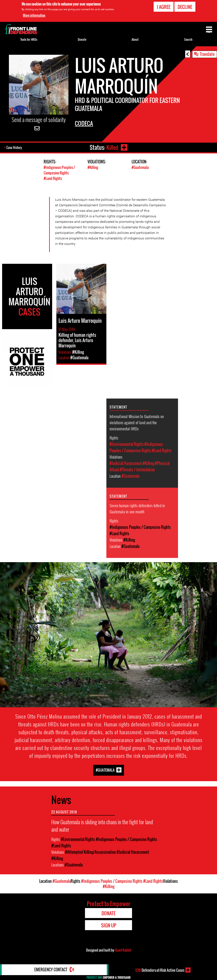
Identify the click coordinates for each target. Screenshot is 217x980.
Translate (207, 54)
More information (34, 15)
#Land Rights (53, 178)
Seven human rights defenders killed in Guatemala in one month (137, 508)
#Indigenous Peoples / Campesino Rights (59, 170)
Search (188, 39)
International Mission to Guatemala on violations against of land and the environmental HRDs (137, 422)
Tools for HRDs (29, 39)
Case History (15, 147)
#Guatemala (140, 167)
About (135, 39)
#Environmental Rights (127, 444)
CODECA (84, 123)
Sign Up (109, 925)
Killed (112, 147)
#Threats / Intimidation (137, 469)
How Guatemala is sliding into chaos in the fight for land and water (102, 825)
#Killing (93, 167)
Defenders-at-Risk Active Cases (160, 970)
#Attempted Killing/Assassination (90, 852)
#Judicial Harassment (126, 463)
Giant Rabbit (123, 950)
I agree (164, 6)
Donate (82, 39)
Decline (185, 6)
